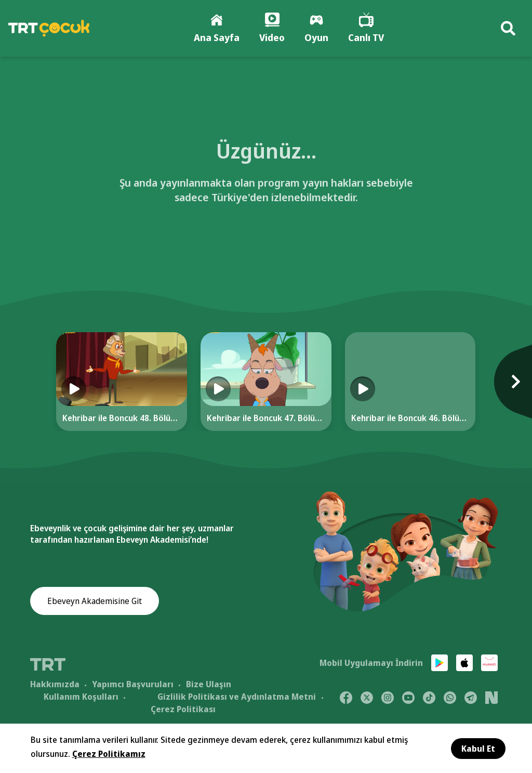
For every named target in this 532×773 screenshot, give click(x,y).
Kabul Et (478, 749)
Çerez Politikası (183, 709)
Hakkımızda (55, 684)
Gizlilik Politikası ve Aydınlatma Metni (237, 697)
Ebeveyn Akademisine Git (95, 601)
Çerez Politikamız (109, 754)
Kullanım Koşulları (81, 697)
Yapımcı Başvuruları (133, 684)
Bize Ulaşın (209, 684)
